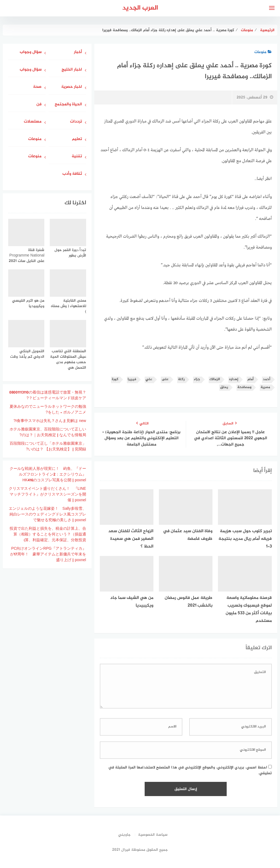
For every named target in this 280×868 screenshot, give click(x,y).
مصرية (265, 387)
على (165, 379)
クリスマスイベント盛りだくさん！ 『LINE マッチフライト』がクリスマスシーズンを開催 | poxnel (47, 495)
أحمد (266, 379)
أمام (250, 379)
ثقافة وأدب (72, 174)
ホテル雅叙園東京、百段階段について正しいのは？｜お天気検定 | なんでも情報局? (48, 432)
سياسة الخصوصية (153, 835)
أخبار (78, 52)
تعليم (77, 139)
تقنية (77, 157)
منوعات (263, 52)
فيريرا (132, 379)
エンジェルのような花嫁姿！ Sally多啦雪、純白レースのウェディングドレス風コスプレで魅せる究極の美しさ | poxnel (47, 515)
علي (149, 379)
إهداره (234, 379)
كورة (115, 379)
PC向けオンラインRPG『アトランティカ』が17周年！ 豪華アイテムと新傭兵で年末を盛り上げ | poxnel (48, 554)
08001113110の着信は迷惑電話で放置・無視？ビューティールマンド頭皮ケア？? (48, 395)
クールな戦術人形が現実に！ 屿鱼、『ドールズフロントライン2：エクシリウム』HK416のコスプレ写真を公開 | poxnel (48, 475)
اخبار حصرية (72, 87)
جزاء (197, 379)
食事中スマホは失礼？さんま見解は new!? (50, 421)
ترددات (76, 122)
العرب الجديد (140, 8)
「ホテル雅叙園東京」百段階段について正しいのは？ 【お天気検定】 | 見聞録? (48, 447)
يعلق (224, 387)
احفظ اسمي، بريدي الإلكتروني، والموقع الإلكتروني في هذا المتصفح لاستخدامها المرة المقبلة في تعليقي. (190, 770)
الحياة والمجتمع (68, 105)
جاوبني (124, 835)
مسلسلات (33, 122)
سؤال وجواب (31, 52)
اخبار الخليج (72, 70)
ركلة (181, 379)
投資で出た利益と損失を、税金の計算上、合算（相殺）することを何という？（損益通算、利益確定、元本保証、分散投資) (48, 535)
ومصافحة (244, 387)
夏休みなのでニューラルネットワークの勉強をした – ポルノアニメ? (48, 410)
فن (39, 105)
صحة (37, 87)
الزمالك (215, 379)
